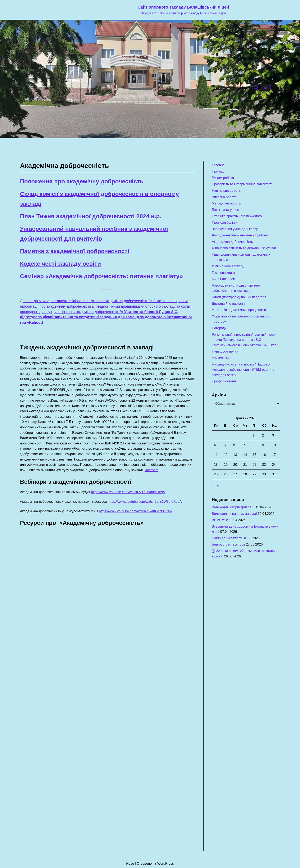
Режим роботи (223, 178)
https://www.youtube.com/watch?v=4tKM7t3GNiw (135, 511)
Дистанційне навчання (229, 304)
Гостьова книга (223, 273)
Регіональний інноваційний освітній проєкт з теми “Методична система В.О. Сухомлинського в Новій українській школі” (245, 340)
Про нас (218, 171)
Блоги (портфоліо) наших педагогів (239, 297)
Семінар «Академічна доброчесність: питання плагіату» (102, 276)
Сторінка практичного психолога (237, 216)
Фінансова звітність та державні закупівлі (244, 248)
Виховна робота (224, 197)
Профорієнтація (224, 381)
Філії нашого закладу (228, 266)
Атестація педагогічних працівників (239, 310)
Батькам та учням (226, 210)
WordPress (166, 864)
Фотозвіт (151, 470)
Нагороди (219, 328)
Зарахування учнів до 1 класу (235, 229)
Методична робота (226, 203)
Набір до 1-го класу (227, 538)
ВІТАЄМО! (220, 520)
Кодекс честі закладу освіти (61, 264)
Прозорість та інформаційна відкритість (243, 184)
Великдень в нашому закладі (234, 514)
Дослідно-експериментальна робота (240, 235)
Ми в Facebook (223, 279)
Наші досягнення (225, 351)
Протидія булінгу (225, 223)
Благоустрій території (229, 544)
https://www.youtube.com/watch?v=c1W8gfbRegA (128, 492)
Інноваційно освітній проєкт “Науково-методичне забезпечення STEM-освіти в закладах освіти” (243, 370)
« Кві (216, 486)
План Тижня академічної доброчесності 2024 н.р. (91, 216)
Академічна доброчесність (232, 242)
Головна (218, 165)
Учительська (222, 358)
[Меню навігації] (266, 87)
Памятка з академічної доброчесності (75, 251)
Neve (130, 864)
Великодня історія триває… (233, 507)
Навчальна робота (226, 191)
